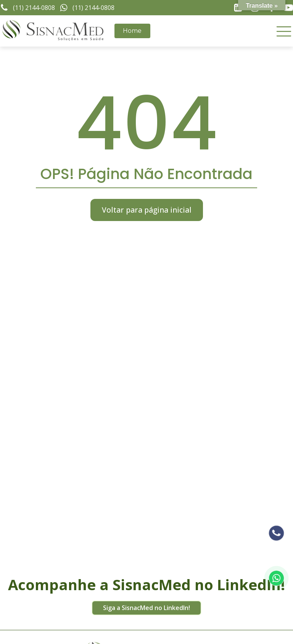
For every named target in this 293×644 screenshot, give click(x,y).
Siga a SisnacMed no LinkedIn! (146, 608)
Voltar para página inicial (147, 210)
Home (132, 31)
